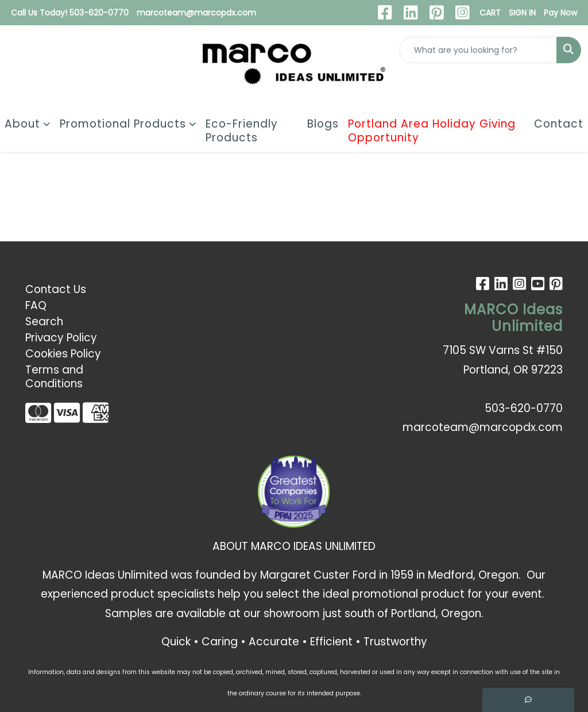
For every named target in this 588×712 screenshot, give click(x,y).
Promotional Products (123, 124)
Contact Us (56, 289)
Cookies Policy (63, 354)
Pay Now (560, 13)
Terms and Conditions (54, 377)
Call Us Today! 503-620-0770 (70, 13)
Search (44, 322)
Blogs (323, 124)
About (22, 124)
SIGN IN (522, 13)
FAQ (36, 305)
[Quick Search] (478, 50)
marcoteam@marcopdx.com (196, 13)
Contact (559, 124)
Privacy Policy (61, 338)
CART (490, 13)
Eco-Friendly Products (242, 131)
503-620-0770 (524, 408)
